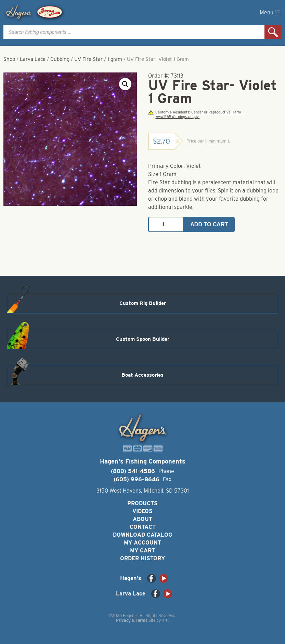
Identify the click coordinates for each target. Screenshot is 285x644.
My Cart (142, 551)
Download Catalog (142, 535)
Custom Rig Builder (143, 303)
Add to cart (209, 224)
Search (273, 32)
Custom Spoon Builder (143, 339)
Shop (9, 59)
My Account (142, 543)
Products (142, 503)
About (142, 519)
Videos (142, 511)
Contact (143, 527)
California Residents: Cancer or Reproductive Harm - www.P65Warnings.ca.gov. (196, 115)
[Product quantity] (166, 224)
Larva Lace (33, 59)
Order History (142, 558)
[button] (125, 84)
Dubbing (60, 59)
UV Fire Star (88, 59)
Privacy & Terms (132, 620)
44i (165, 620)
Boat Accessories (142, 375)
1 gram (115, 59)
